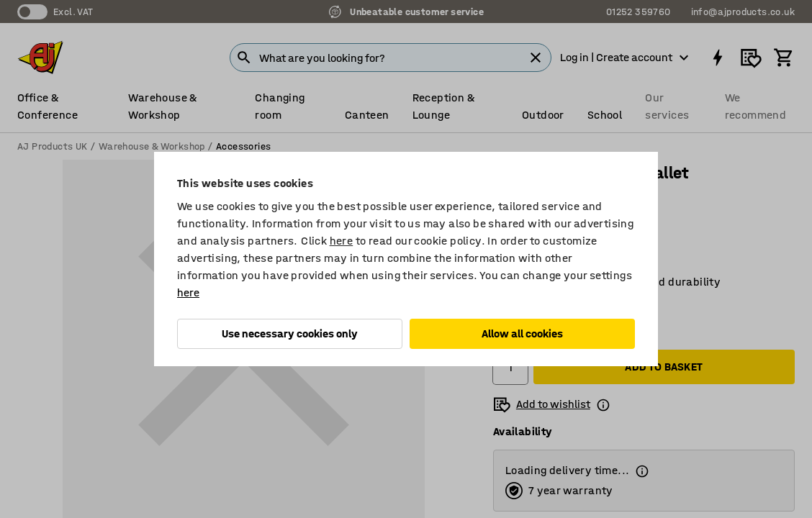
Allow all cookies (522, 333)
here (342, 241)
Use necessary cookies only (290, 333)
